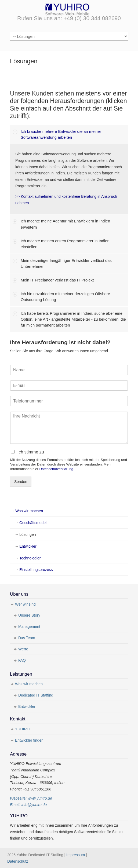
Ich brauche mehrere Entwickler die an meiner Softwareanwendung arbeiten (61, 134)
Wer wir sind (25, 604)
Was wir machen (29, 511)
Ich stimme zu (31, 452)
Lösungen (28, 534)
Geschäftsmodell (33, 523)
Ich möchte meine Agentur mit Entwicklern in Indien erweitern (65, 224)
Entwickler (28, 546)
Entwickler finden (29, 740)
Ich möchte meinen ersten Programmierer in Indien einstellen (65, 244)
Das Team (27, 638)
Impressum (76, 855)
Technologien (30, 558)
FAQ (22, 660)
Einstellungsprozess (36, 570)
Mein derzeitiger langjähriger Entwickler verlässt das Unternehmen (66, 263)
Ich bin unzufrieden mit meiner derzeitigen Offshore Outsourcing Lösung (65, 297)
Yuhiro (69, 9)
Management (29, 627)
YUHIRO (22, 729)
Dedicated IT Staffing (36, 695)
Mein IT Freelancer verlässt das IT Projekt (57, 280)
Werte (23, 649)
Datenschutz (18, 861)
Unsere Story (29, 615)
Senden (21, 482)
